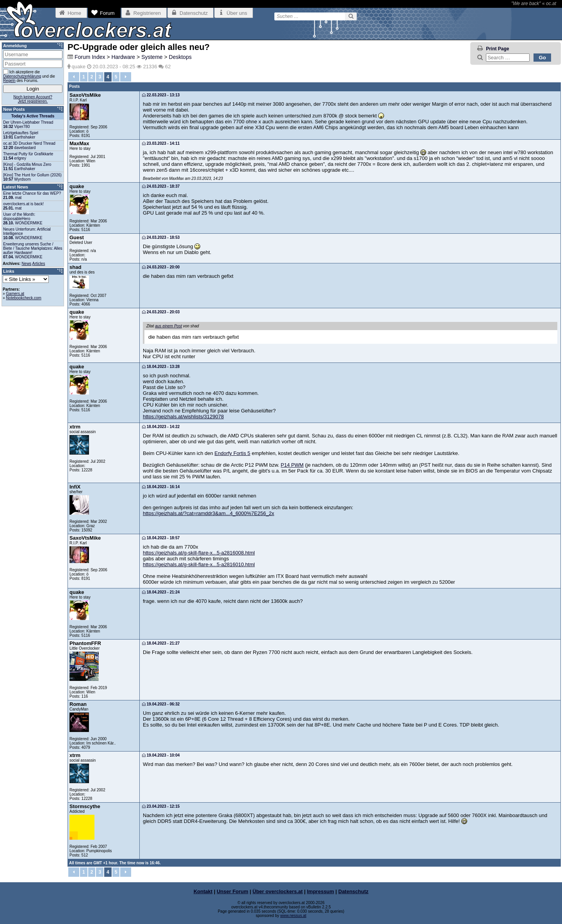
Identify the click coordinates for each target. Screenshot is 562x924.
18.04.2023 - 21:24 (161, 592)
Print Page (497, 49)
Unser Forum (232, 891)
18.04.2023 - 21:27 (161, 643)
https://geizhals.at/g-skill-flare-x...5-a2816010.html (199, 564)
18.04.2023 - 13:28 (161, 367)
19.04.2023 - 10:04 (161, 755)
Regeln (9, 81)
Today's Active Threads (33, 116)
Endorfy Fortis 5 (233, 453)
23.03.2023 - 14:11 (161, 143)
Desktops (180, 57)
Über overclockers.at (278, 891)
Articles (39, 264)
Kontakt (203, 891)
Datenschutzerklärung (22, 76)
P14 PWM (292, 465)
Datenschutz (353, 891)
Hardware (123, 57)
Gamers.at (15, 294)
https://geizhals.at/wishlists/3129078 (183, 417)
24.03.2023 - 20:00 (161, 267)
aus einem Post (168, 326)
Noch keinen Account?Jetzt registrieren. (33, 99)
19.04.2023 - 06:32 (161, 704)
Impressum (321, 891)
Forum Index (90, 57)
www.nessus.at (293, 916)
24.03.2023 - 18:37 (161, 186)
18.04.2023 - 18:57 (161, 538)
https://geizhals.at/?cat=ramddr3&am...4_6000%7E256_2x (208, 513)
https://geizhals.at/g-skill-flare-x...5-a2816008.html (199, 553)
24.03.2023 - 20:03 (161, 312)
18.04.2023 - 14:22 (161, 427)
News (26, 264)
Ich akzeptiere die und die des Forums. (29, 76)
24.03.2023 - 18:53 (161, 237)
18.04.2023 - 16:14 (161, 487)
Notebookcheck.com (24, 298)
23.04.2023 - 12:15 (161, 806)
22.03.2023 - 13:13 (161, 95)
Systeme (152, 57)
